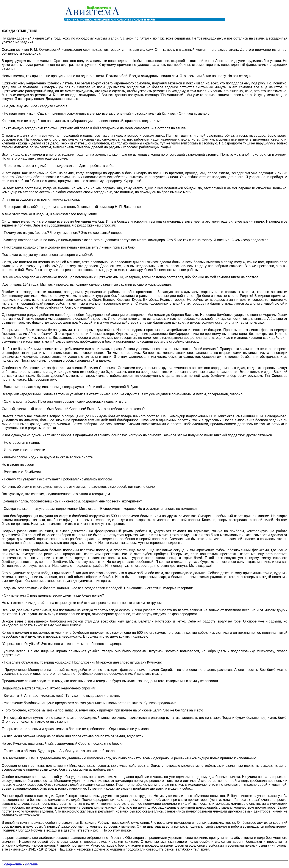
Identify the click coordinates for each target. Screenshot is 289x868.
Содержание (12, 864)
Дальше (31, 864)
